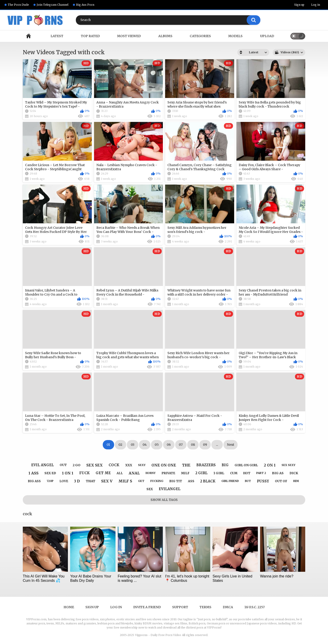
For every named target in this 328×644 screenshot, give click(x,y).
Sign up (299, 5)
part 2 (261, 473)
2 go (77, 465)
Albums (165, 36)
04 (145, 445)
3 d (77, 481)
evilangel (170, 489)
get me (103, 473)
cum (234, 473)
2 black (208, 481)
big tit (176, 481)
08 (193, 445)
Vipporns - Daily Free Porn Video (158, 635)
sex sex (95, 465)
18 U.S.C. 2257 (255, 607)
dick (294, 473)
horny (151, 473)
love (64, 481)
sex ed (50, 473)
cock (114, 465)
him (296, 481)
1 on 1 (68, 473)
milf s (125, 481)
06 (169, 445)
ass (191, 481)
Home (28, 36)
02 (120, 445)
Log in (316, 5)
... (217, 445)
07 (181, 445)
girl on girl (246, 465)
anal (134, 473)
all (120, 473)
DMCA (228, 607)
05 (157, 445)
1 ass (33, 473)
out (63, 465)
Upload (267, 36)
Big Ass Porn (85, 5)
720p (50, 481)
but (248, 481)
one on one (164, 465)
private (168, 473)
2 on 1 (270, 465)
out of (281, 481)
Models (235, 36)
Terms (205, 607)
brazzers (206, 465)
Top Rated (90, 36)
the (186, 465)
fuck (85, 473)
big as (278, 473)
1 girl (219, 473)
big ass (34, 481)
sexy (142, 465)
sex (150, 489)
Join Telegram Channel (53, 5)
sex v (107, 481)
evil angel (42, 465)
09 (205, 445)
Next (231, 445)
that (91, 481)
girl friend (230, 481)
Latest (57, 36)
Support (180, 607)
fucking (157, 481)
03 (133, 445)
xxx (129, 465)
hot (247, 473)
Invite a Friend (147, 607)
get (141, 481)
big (225, 465)
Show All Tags (164, 500)
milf (185, 473)
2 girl (201, 473)
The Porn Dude (18, 5)
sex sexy (288, 465)
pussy (263, 481)
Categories (200, 36)
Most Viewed (129, 36)
